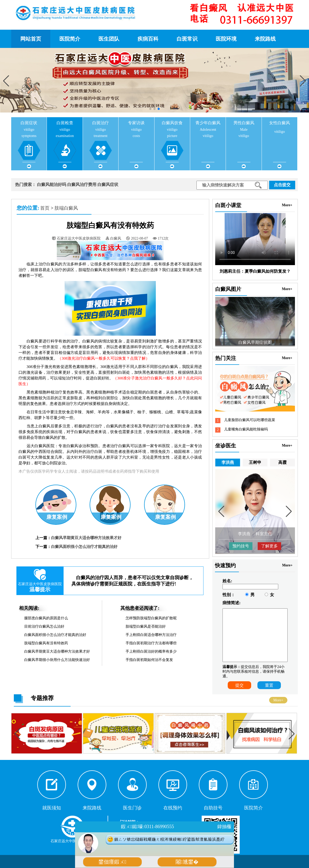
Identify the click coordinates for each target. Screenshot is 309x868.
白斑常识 (187, 39)
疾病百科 (148, 39)
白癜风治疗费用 (82, 185)
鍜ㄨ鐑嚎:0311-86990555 (147, 827)
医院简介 (70, 39)
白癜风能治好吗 (52, 185)
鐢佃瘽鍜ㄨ (112, 862)
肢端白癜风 (66, 208)
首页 (45, 208)
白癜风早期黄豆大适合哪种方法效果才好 (86, 538)
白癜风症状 (108, 185)
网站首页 (31, 39)
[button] (303, 81)
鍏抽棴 (224, 827)
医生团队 (109, 39)
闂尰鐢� (187, 862)
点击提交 (282, 185)
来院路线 (265, 39)
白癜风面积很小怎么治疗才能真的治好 (84, 547)
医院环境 (226, 39)
